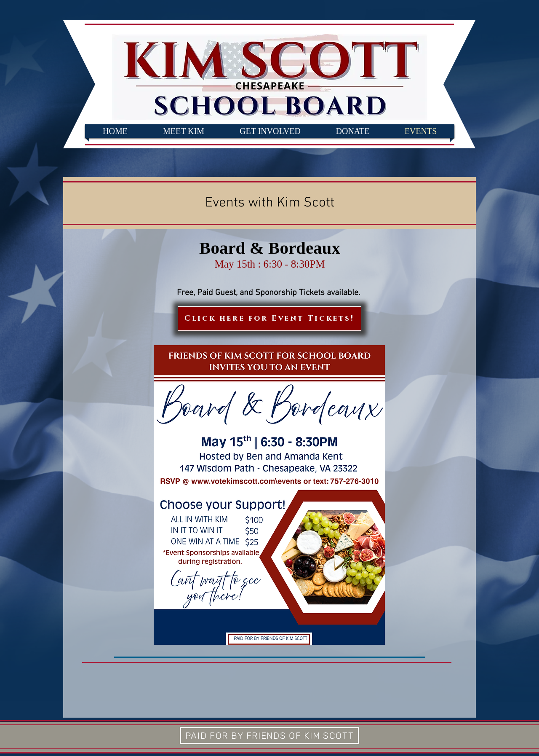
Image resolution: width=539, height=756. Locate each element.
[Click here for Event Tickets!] (269, 319)
